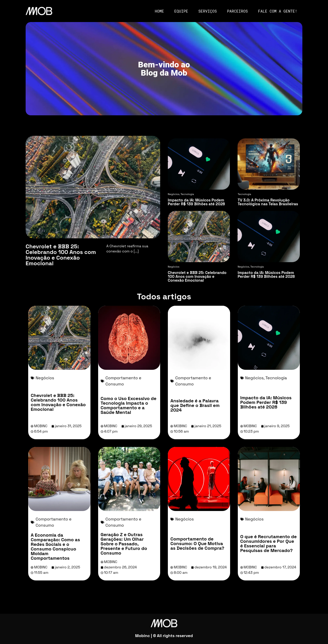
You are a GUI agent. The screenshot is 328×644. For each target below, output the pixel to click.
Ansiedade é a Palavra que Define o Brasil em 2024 (195, 405)
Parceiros (237, 11)
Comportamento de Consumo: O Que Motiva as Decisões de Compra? (197, 543)
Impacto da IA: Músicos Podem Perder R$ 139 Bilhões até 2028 (266, 402)
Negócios (45, 378)
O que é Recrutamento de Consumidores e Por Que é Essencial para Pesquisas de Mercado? (269, 543)
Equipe (181, 11)
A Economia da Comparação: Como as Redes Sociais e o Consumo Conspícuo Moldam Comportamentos (55, 546)
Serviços (208, 11)
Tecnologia (276, 378)
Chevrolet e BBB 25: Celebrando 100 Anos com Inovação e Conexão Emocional (58, 402)
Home (159, 11)
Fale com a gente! (278, 11)
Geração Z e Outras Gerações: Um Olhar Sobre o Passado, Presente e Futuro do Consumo (124, 544)
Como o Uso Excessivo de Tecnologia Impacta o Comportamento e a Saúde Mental (129, 405)
